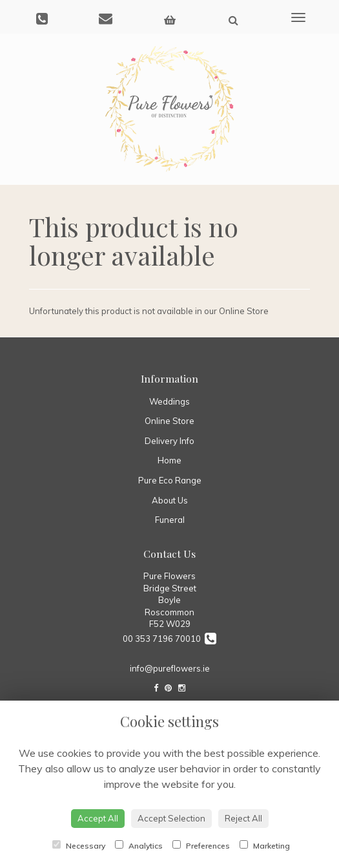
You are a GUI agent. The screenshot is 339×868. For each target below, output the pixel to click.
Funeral (170, 520)
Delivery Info (169, 441)
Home (169, 460)
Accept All (98, 818)
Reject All (243, 818)
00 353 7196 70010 (169, 639)
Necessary (79, 845)
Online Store (169, 421)
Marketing (265, 845)
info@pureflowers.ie (170, 668)
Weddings (169, 401)
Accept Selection (171, 818)
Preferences (201, 845)
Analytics (139, 845)
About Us (170, 500)
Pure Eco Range (170, 480)
